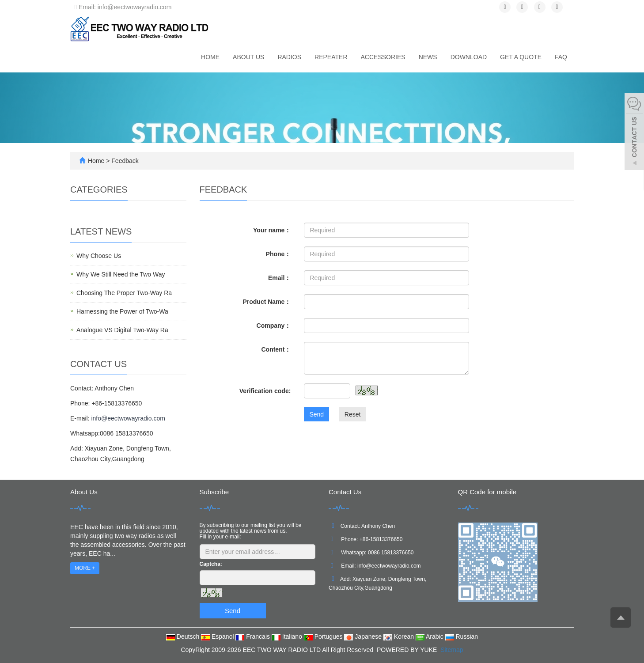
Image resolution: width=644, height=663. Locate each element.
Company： (274, 326)
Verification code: (265, 391)
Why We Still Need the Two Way (121, 274)
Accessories (383, 57)
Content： (276, 349)
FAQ (561, 57)
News (428, 57)
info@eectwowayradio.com (128, 418)
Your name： (272, 230)
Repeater (331, 57)
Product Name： (267, 302)
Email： (279, 278)
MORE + (85, 568)
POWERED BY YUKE (408, 650)
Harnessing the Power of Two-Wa (122, 311)
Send (316, 414)
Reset (353, 414)
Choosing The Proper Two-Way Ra (124, 293)
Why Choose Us (99, 256)
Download (469, 57)
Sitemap (452, 650)
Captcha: (211, 564)
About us (248, 57)
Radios (289, 57)
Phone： (278, 254)
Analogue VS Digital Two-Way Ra (122, 330)
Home (210, 57)
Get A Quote (521, 57)
